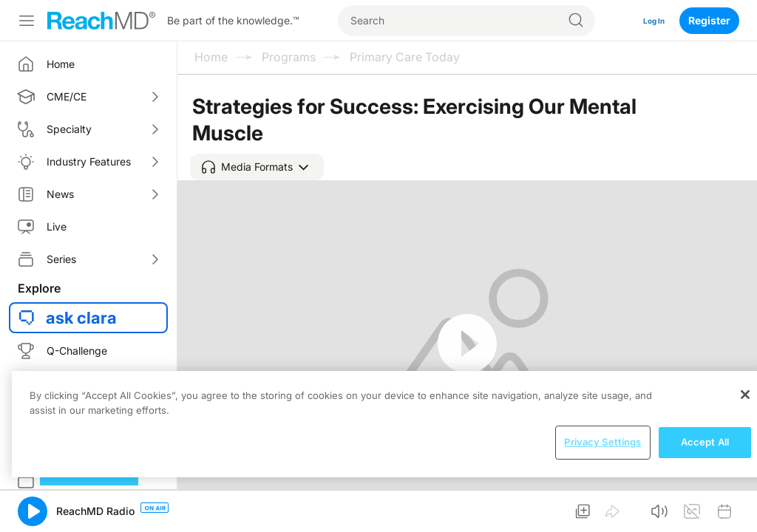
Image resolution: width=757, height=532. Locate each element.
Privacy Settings (602, 442)
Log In (649, 20)
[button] (257, 167)
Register (709, 20)
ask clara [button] (81, 318)
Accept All (705, 442)
